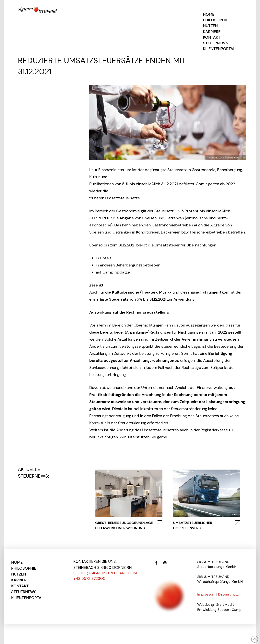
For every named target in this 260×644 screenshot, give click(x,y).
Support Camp (230, 610)
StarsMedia (225, 605)
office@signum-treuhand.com (105, 573)
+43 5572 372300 (89, 578)
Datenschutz (228, 594)
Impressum (206, 594)
